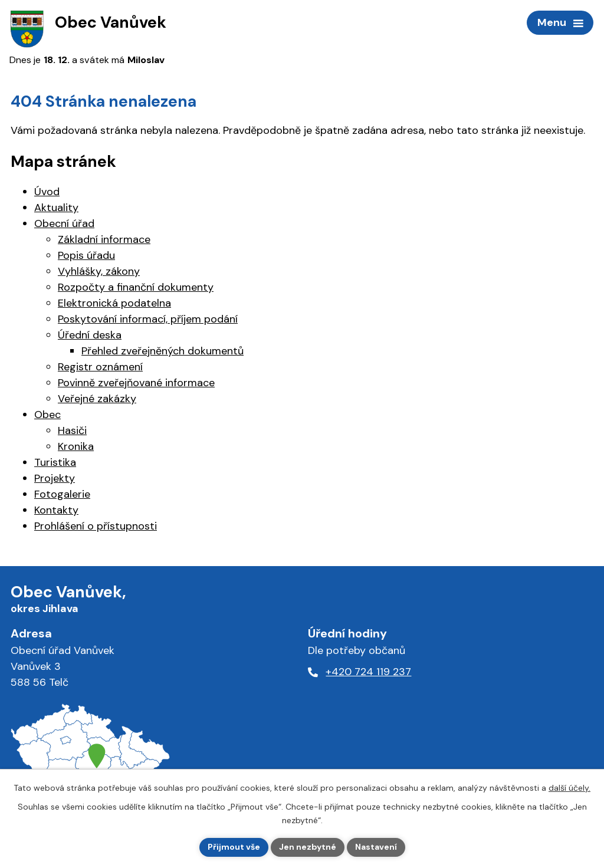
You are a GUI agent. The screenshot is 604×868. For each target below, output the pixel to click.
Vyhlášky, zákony (99, 271)
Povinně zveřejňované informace (136, 383)
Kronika (76, 446)
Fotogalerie (62, 494)
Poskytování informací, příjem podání (148, 319)
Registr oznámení (100, 367)
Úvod (47, 192)
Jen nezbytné (308, 847)
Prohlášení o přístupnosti (96, 526)
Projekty (55, 478)
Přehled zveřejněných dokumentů (163, 351)
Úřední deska (90, 335)
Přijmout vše (234, 847)
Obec (47, 415)
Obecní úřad (64, 223)
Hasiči (72, 430)
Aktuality (56, 208)
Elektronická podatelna (114, 303)
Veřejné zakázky (97, 399)
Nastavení (376, 847)
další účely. (569, 788)
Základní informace (104, 239)
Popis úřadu (86, 255)
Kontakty (56, 510)
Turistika (55, 462)
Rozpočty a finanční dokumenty (136, 287)
